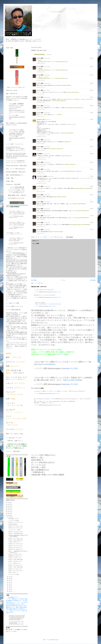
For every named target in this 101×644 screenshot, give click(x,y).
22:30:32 (44, 183)
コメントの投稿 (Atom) (38, 283)
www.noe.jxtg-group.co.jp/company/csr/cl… (74, 108)
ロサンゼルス (19, 373)
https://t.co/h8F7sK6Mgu (73, 380)
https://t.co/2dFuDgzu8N (16, 135)
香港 (7, 434)
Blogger (57, 640)
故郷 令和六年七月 (12, 94)
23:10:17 (43, 226)
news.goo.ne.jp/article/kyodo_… (80, 204)
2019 (9, 515)
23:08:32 (43, 206)
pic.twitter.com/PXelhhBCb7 (15, 620)
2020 (9, 514)
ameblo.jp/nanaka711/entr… (45, 62)
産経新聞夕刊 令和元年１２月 (15, 556)
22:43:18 (43, 199)
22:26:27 (43, 94)
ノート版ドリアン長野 (13, 303)
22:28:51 (43, 144)
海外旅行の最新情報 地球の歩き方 (16, 172)
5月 (9, 588)
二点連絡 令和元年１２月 (14, 542)
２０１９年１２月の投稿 (14, 520)
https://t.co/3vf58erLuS (46, 399)
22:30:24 (43, 173)
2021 (9, 512)
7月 (9, 584)
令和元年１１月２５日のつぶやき (15, 571)
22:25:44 (43, 87)
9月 (9, 580)
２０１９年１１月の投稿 (14, 574)
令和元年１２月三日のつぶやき (15, 561)
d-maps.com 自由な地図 (13, 184)
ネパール (10, 423)
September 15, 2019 (70, 368)
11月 (10, 577)
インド (9, 416)
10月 (10, 579)
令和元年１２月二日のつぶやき (15, 565)
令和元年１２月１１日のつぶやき (15, 546)
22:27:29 (43, 109)
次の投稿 (34, 280)
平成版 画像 (10, 178)
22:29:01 (43, 150)
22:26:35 (43, 102)
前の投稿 (93, 280)
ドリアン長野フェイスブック (15, 306)
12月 (10, 517)
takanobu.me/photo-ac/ (70, 164)
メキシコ (10, 383)
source (92, 54)
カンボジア (11, 410)
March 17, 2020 (52, 306)
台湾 (8, 399)
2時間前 (92, 58)
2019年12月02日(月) (39, 54)
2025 (9, 504)
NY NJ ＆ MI (16, 370)
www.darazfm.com (67, 142)
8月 (9, 582)
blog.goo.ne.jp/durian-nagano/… (60, 197)
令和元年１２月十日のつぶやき (15, 547)
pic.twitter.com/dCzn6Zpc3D (67, 133)
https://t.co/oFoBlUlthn (47, 364)
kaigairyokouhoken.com (13, 275)
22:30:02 (43, 166)
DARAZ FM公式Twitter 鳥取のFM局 (16, 166)
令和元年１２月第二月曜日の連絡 (15, 560)
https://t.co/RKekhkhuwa (19, 214)
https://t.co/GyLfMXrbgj (49, 290)
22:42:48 (43, 192)
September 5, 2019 (13, 228)
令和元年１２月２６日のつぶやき (15, 526)
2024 (9, 506)
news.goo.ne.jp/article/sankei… (83, 211)
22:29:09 (44, 159)
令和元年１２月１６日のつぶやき (15, 532)
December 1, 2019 (13, 244)
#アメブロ (54, 62)
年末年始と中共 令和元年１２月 (15, 549)
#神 (41, 180)
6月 (9, 586)
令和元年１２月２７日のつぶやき (15, 522)
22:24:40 (43, 80)
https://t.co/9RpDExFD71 (80, 391)
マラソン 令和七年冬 (13, 451)
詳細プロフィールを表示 (11, 631)
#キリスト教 (48, 180)
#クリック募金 (44, 115)
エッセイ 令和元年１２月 (14, 563)
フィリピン (11, 429)
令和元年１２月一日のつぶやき (15, 569)
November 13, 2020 (57, 405)
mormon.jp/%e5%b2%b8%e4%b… (68, 171)
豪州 (8, 357)
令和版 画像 (10, 181)
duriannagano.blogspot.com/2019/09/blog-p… (81, 225)
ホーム (63, 280)
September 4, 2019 (13, 217)
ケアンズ (62, 354)
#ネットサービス (15, 112)
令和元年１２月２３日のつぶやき (15, 528)
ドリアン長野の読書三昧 (13, 310)
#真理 (43, 180)
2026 (9, 502)
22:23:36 (43, 63)
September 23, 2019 (70, 384)
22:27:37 (43, 116)
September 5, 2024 (56, 297)
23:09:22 (43, 213)
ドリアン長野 (47, 135)
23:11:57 (43, 233)
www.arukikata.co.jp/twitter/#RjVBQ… (63, 85)
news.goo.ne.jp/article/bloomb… (83, 218)
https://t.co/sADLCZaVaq (41, 304)
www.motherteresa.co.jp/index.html (55, 149)
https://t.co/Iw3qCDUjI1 (51, 295)
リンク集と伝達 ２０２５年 (14, 438)
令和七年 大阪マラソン (15, 441)
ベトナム (10, 388)
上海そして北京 (18, 434)
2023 (9, 508)
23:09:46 (43, 219)
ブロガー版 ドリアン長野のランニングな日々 (17, 630)
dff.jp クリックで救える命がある (15, 169)
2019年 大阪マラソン (13, 573)
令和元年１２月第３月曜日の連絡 (15, 540)
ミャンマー (11, 403)
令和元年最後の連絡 (13, 524)
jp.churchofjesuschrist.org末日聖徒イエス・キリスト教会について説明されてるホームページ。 (16, 149)
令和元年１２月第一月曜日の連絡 (15, 567)
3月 (9, 591)
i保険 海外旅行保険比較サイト (15, 175)
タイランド (11, 362)
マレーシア (11, 392)
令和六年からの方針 (12, 90)
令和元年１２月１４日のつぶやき (15, 538)
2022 (9, 510)
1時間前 (92, 202)
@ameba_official (60, 62)
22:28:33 (44, 137)
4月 (9, 590)
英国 (8, 366)
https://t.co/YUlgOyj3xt (15, 110)
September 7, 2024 (56, 292)
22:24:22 (43, 72)
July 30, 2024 (21, 624)
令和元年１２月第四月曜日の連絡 (15, 533)
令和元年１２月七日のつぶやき (15, 558)
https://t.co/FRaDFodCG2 (14, 241)
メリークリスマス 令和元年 (14, 530)
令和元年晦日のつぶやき (14, 519)
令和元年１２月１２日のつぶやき (15, 544)
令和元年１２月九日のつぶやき (15, 554)
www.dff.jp (59, 115)
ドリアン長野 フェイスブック (15, 144)
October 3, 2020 (56, 394)
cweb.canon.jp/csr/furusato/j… (73, 92)
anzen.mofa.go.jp (11, 272)
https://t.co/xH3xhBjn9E (19, 225)
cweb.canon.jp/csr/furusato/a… (60, 101)
